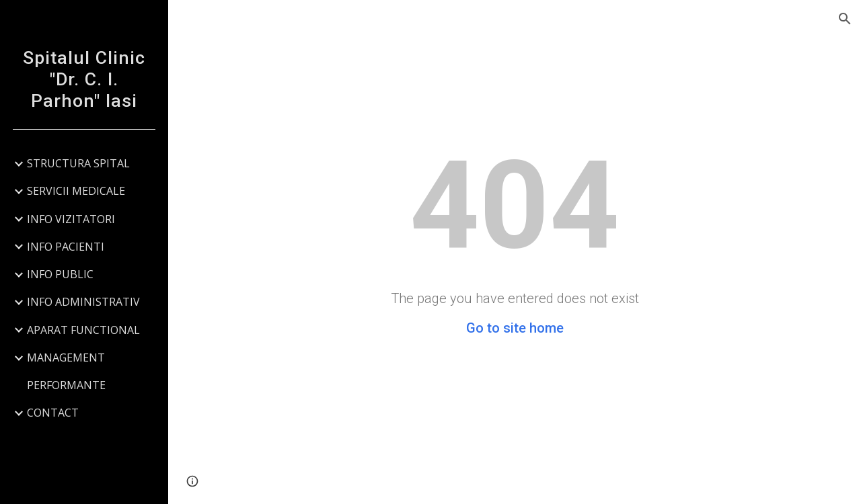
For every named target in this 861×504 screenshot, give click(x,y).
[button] (845, 19)
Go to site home (515, 328)
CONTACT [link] (53, 413)
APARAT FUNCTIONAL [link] (83, 330)
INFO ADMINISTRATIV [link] (83, 302)
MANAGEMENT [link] (66, 358)
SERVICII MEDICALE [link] (76, 191)
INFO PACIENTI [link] (66, 247)
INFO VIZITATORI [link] (71, 219)
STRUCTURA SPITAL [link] (78, 163)
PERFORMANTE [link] (66, 385)
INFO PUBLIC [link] (60, 274)
